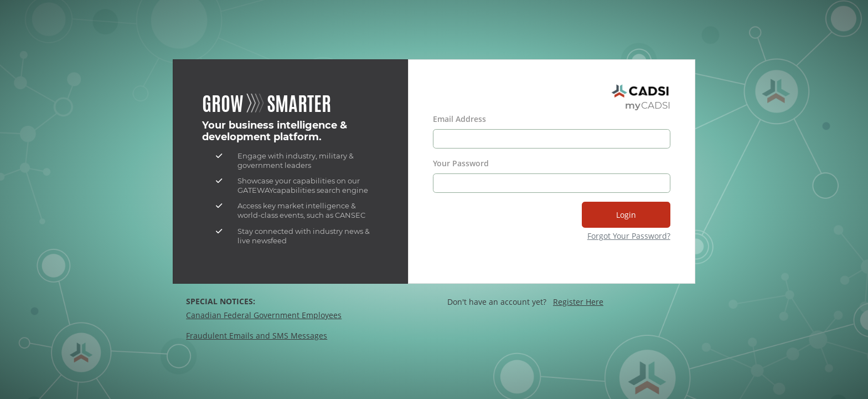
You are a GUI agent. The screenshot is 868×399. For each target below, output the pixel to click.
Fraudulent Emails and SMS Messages (257, 336)
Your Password (461, 163)
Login (626, 215)
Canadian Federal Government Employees (264, 315)
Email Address (459, 119)
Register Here (578, 302)
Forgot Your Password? (629, 236)
